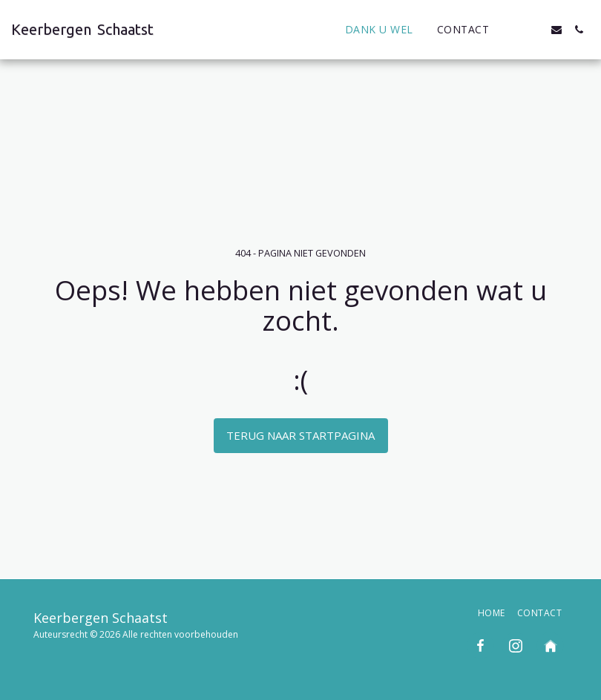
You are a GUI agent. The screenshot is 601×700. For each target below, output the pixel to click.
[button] (512, 30)
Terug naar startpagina (300, 435)
